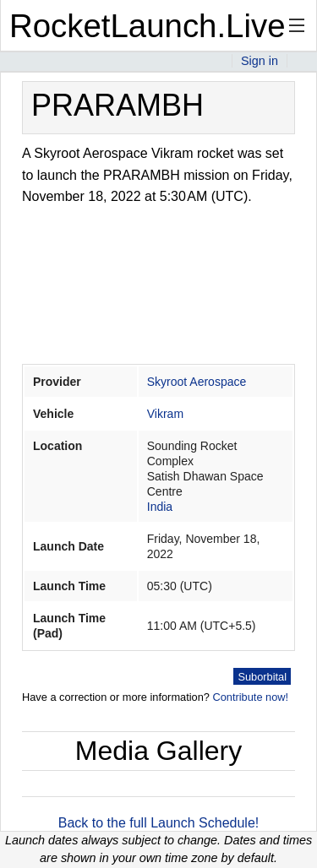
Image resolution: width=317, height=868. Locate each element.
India (160, 507)
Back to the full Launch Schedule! (159, 823)
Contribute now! (250, 697)
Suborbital (262, 677)
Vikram (165, 414)
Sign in (260, 61)
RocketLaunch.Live (148, 26)
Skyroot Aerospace (197, 382)
